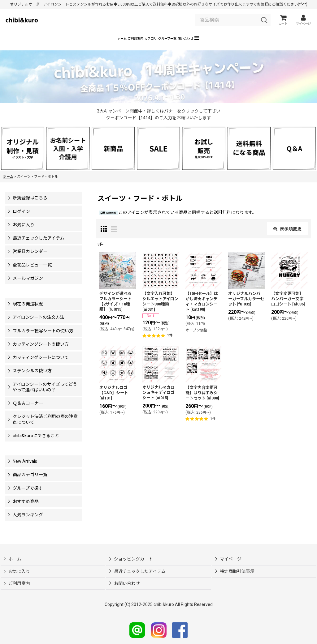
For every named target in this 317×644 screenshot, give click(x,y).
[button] (243, 46)
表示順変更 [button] (287, 238)
